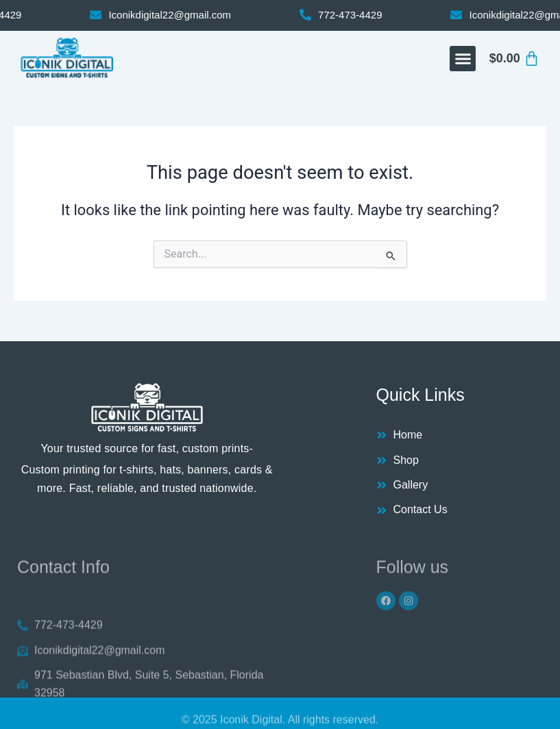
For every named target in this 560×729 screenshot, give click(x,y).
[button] (463, 59)
